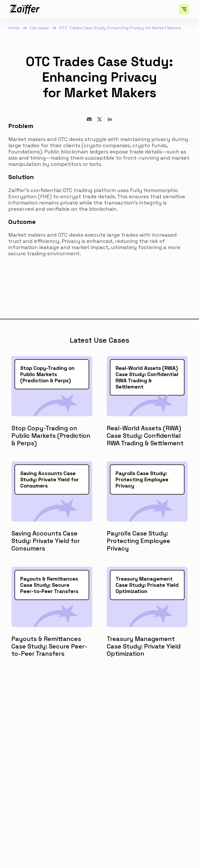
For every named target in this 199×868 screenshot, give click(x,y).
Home (14, 28)
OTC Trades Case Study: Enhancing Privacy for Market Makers (120, 28)
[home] (25, 9)
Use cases (39, 28)
